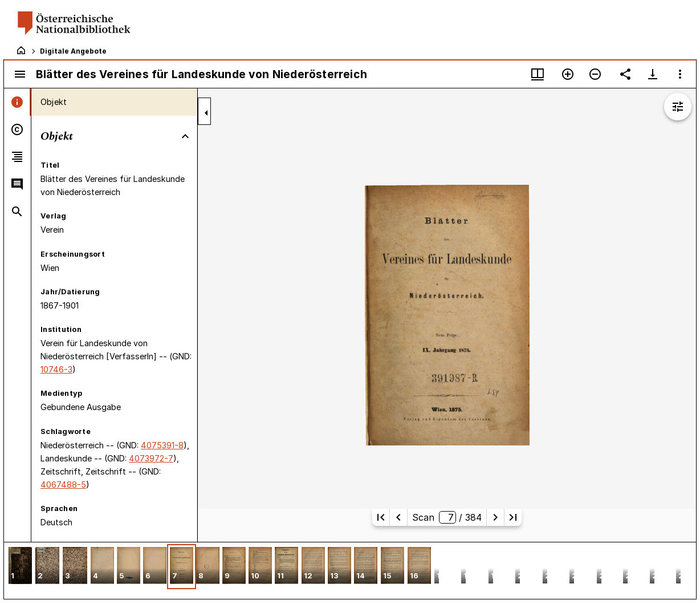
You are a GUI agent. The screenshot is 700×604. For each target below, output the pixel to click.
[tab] (17, 102)
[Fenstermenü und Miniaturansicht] (538, 74)
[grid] (350, 570)
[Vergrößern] (568, 74)
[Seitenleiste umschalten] (20, 74)
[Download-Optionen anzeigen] (653, 74)
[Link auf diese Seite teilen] (625, 74)
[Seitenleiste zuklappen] (206, 113)
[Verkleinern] (595, 74)
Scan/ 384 (447, 517)
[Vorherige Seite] (398, 517)
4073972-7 (151, 458)
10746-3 (56, 369)
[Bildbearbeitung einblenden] (678, 107)
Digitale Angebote (73, 51)
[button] (20, 567)
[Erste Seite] (381, 517)
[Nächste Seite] (495, 517)
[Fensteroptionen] (680, 74)
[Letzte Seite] (513, 517)
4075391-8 (162, 445)
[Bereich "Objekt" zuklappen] (185, 136)
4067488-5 (63, 485)
